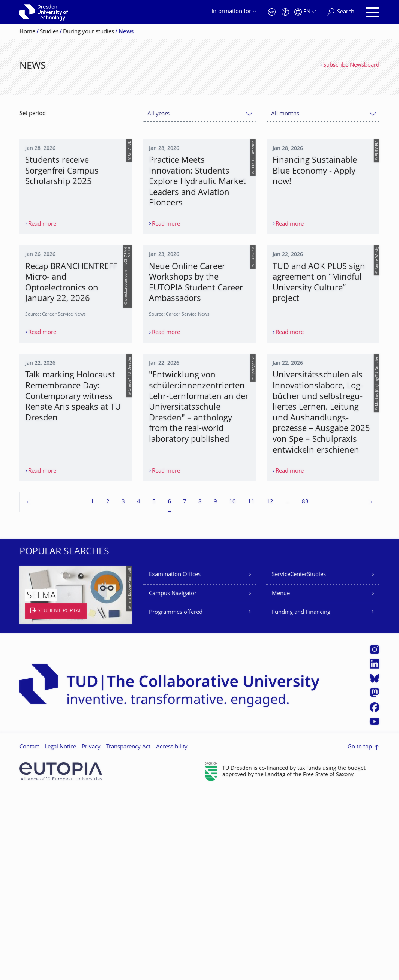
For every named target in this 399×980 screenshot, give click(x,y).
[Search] (341, 12)
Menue (281, 782)
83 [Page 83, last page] (305, 690)
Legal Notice (60, 935)
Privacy (91, 935)
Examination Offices (175, 762)
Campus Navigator (173, 782)
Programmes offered (176, 800)
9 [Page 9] (215, 690)
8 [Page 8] (200, 690)
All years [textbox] (158, 114)
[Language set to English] (305, 12)
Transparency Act (128, 935)
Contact (29, 935)
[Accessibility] (285, 12)
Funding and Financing (301, 800)
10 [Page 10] (232, 690)
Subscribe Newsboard (351, 65)
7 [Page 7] (185, 690)
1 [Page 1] (92, 690)
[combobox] (199, 114)
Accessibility (172, 935)
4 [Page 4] (139, 690)
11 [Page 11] (251, 690)
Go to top (360, 935)
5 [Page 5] (154, 690)
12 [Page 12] (270, 690)
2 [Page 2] (108, 690)
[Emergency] (272, 12)
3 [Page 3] (123, 690)
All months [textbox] (285, 114)
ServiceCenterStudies (299, 762)
